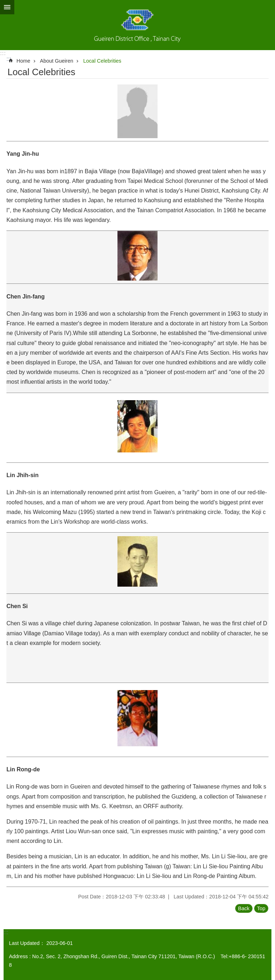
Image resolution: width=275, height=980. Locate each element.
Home (23, 61)
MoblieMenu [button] (7, 7)
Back (244, 908)
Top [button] (261, 908)
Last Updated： (27, 943)
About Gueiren (57, 61)
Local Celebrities (102, 61)
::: (3, 53)
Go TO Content (4, 4)
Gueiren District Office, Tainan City (137, 25)
